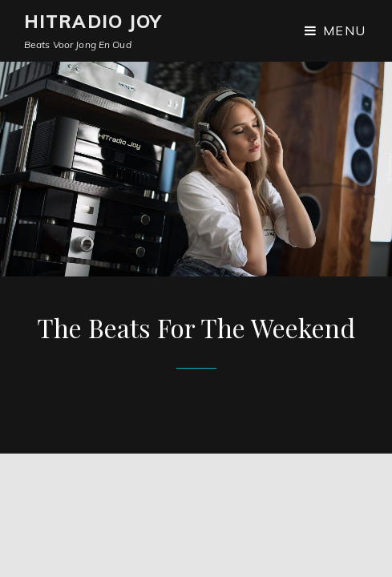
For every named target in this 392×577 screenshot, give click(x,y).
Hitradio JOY (93, 22)
